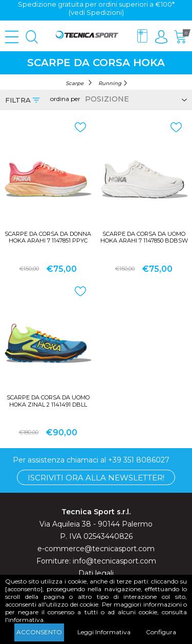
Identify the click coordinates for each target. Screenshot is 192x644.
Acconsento (39, 632)
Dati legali (96, 573)
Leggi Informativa (104, 632)
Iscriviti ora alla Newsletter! (96, 478)
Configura (161, 632)
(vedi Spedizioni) (96, 12)
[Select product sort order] (134, 99)
